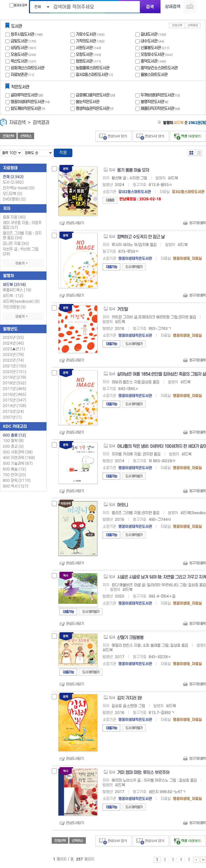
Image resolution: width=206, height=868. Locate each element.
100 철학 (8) (13, 441)
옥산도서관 (19, 61)
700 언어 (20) (14, 475)
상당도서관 (19, 48)
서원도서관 (84, 48)
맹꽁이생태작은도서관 (31, 102)
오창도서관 (84, 55)
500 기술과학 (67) (18, 464)
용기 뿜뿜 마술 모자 (133, 170)
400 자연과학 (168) (19, 458)
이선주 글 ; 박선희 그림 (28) (21, 252)
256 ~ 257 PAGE (203, 860)
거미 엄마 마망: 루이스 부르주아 (143, 773)
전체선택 (177, 26)
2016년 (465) (14, 395)
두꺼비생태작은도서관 (161, 95)
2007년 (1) (12, 418)
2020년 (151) (14, 372)
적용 (63, 153)
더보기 (23, 264)
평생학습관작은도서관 (95, 109)
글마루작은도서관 (27, 95)
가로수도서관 (86, 35)
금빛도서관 (19, 41)
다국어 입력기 (190, 7)
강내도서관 (149, 35)
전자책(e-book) (19, 188)
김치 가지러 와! (129, 698)
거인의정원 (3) (14, 307)
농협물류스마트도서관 (93, 68)
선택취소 (26, 136)
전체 (13, 177)
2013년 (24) (13, 412)
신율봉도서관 (151, 48)
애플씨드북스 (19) (17, 290)
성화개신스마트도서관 (27, 68)
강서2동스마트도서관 (92, 75)
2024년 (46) (13, 344)
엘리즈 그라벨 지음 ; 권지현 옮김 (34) (22, 236)
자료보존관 (19, 75)
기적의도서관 (86, 41)
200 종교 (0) (13, 447)
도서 (13, 183)
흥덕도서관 (149, 61)
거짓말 (123, 310)
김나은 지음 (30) (16, 244)
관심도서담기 (75, 223)
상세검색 (173, 7)
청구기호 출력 (197, 223)
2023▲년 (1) (14, 349)
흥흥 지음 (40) (14, 218)
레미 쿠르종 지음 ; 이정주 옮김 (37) (22, 226)
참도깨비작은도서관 (28, 109)
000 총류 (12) (14, 436)
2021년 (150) (14, 366)
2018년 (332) (14, 383)
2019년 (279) (14, 378)
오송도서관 (19, 55)
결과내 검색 (18, 5)
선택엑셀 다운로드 (188, 137)
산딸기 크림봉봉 (130, 638)
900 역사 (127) (16, 487)
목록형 (199, 153)
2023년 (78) (13, 355)
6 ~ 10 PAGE (196, 860)
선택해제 (193, 26)
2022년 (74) (13, 361)
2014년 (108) (14, 406)
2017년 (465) (14, 389)
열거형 (191, 153)
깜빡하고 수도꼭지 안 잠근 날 (141, 237)
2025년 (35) (13, 338)
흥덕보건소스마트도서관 (159, 68)
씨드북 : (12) (13, 296)
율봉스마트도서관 (154, 75)
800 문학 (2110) (17, 481)
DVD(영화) (14, 200)
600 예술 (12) (14, 470)
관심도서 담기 (113, 137)
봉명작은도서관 (155, 102)
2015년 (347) (14, 401)
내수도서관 (149, 41)
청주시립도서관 (22, 35)
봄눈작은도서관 (87, 102)
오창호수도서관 (152, 55)
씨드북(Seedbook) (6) (21, 302)
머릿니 (123, 505)
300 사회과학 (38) (18, 452)
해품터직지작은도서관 (161, 109)
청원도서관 (84, 61)
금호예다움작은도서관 (96, 95)
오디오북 (13, 194)
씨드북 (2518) (14, 285)
